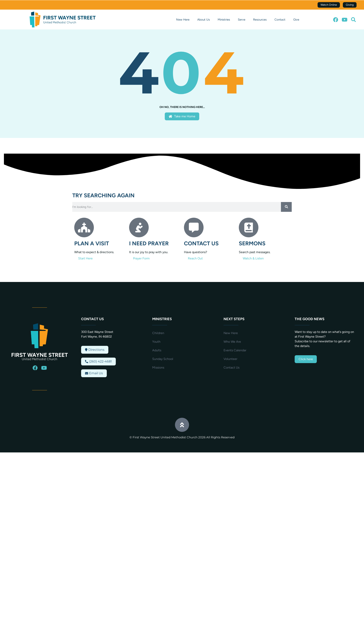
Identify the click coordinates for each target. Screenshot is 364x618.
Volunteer (230, 359)
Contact (280, 20)
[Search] (286, 207)
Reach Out (195, 258)
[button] (353, 20)
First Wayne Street (39, 355)
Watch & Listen (253, 258)
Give (296, 20)
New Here (183, 20)
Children (158, 333)
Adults (157, 350)
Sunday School (163, 359)
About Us (204, 20)
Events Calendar (235, 350)
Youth (156, 342)
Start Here (85, 258)
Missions (158, 367)
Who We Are (232, 342)
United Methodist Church (39, 359)
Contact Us (231, 367)
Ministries (224, 20)
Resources (260, 20)
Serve (242, 20)
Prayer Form (141, 258)
